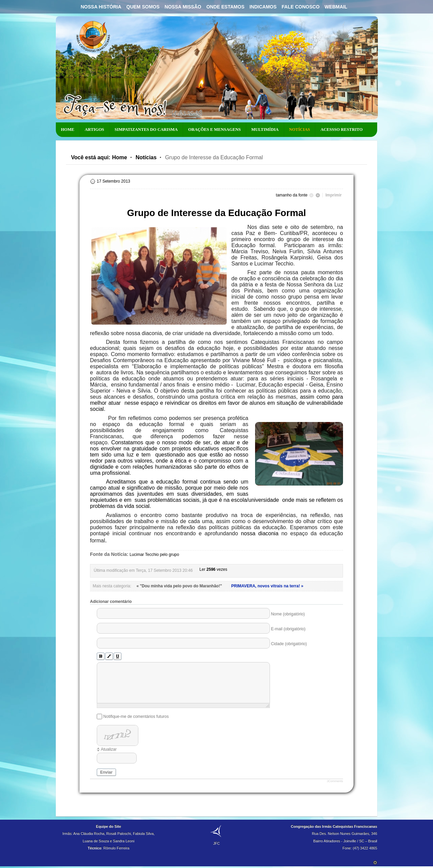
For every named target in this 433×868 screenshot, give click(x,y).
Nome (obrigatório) (288, 614)
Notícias (146, 157)
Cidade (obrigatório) (289, 644)
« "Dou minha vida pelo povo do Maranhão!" (180, 586)
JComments (335, 781)
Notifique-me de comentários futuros (136, 717)
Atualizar (109, 749)
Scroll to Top (375, 863)
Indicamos (263, 7)
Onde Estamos (225, 7)
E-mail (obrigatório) (288, 629)
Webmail (336, 7)
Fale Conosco (301, 7)
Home (119, 157)
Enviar (106, 772)
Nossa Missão (183, 7)
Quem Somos (143, 7)
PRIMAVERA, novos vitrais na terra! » (267, 586)
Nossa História (101, 7)
